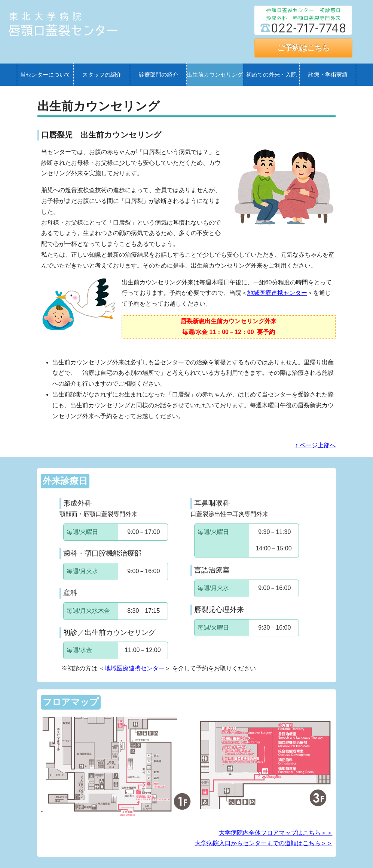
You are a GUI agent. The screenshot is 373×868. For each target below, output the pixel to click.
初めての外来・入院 (271, 75)
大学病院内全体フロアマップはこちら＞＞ (276, 833)
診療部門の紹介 (158, 75)
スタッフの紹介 (102, 75)
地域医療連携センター (277, 293)
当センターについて (45, 75)
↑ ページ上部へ (315, 445)
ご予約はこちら (303, 48)
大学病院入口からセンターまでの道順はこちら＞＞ (264, 843)
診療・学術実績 (328, 75)
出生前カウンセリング (215, 75)
